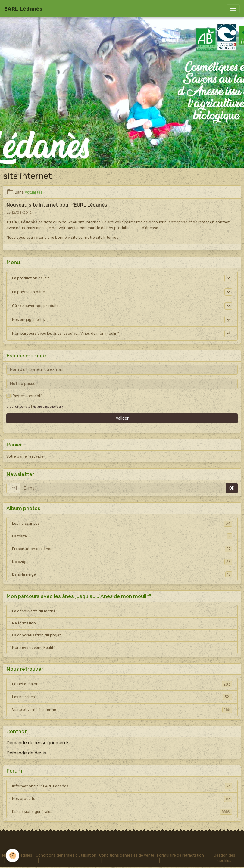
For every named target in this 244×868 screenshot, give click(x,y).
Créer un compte (18, 407)
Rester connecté (28, 396)
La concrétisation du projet (36, 635)
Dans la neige (122, 574)
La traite (122, 536)
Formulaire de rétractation (180, 855)
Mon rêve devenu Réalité (34, 648)
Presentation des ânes (122, 549)
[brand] (23, 9)
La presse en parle (28, 292)
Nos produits (122, 799)
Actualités (34, 192)
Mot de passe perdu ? (48, 407)
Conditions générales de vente (127, 855)
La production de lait (31, 278)
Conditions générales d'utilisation (66, 855)
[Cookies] (13, 856)
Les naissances (122, 524)
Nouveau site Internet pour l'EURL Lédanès (57, 205)
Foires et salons (122, 684)
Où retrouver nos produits (35, 306)
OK (232, 488)
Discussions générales (122, 812)
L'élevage (122, 562)
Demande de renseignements (38, 743)
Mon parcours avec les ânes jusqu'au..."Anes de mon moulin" (66, 334)
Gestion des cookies (224, 858)
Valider (122, 418)
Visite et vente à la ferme (122, 710)
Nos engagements (28, 320)
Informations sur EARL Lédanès (122, 786)
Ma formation (24, 623)
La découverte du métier (34, 611)
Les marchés (122, 697)
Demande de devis (26, 753)
